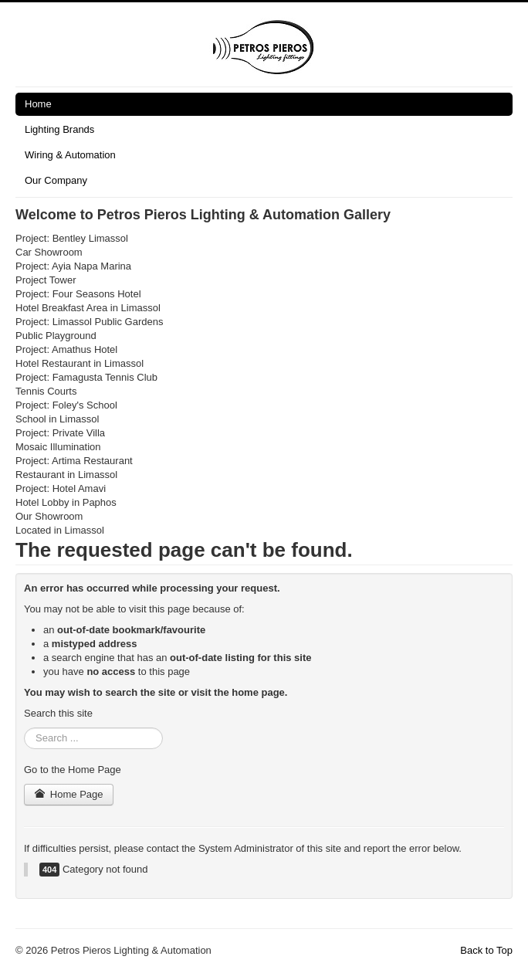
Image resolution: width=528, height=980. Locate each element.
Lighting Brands (59, 129)
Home (38, 104)
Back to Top (486, 950)
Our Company (56, 180)
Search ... (24, 728)
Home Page (69, 794)
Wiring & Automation (70, 155)
